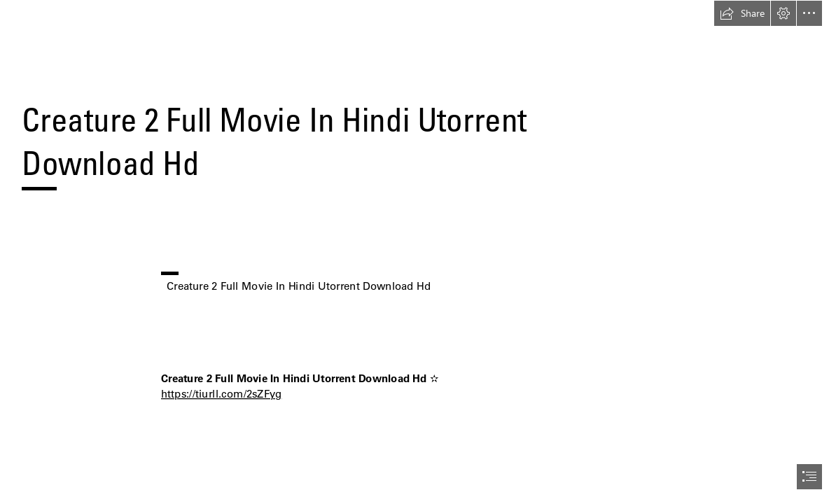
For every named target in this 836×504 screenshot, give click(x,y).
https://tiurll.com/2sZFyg (221, 394)
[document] (418, 252)
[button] (742, 13)
